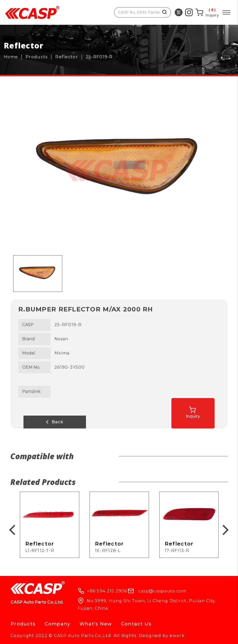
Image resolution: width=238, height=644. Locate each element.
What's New (96, 624)
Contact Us (136, 624)
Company (58, 624)
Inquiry (205, 411)
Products (23, 624)
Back (44, 422)
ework (177, 636)
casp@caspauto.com (162, 591)
